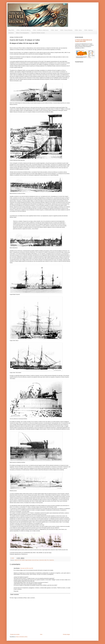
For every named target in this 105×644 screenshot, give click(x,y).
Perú (48, 560)
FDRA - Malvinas (88, 30)
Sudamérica (52, 560)
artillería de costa (18, 560)
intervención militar (43, 560)
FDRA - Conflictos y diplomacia (41, 30)
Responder (16, 591)
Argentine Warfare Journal (38, 33)
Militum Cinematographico (22, 33)
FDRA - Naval (54, 30)
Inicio (41, 634)
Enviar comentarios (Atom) (22, 637)
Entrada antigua (66, 634)
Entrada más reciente (15, 634)
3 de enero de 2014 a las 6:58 (27, 568)
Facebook (11, 33)
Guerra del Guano (35, 560)
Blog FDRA (11, 30)
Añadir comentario (15, 595)
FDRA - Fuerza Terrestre (66, 30)
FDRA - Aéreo (78, 30)
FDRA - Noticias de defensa (24, 30)
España (23, 560)
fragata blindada (28, 560)
